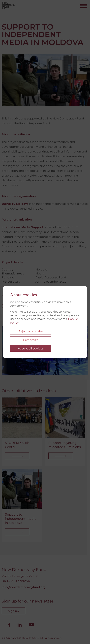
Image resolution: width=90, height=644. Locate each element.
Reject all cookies (31, 331)
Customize (31, 340)
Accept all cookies (31, 348)
